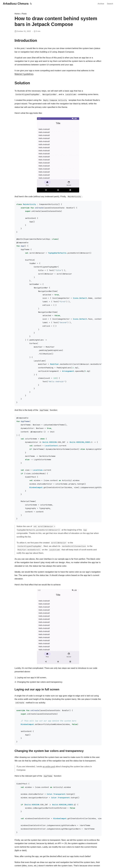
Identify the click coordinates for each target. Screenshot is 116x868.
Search (110, 4)
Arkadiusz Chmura (16, 4)
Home (17, 14)
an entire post (49, 767)
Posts (24, 14)
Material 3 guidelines (24, 74)
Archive (101, 4)
